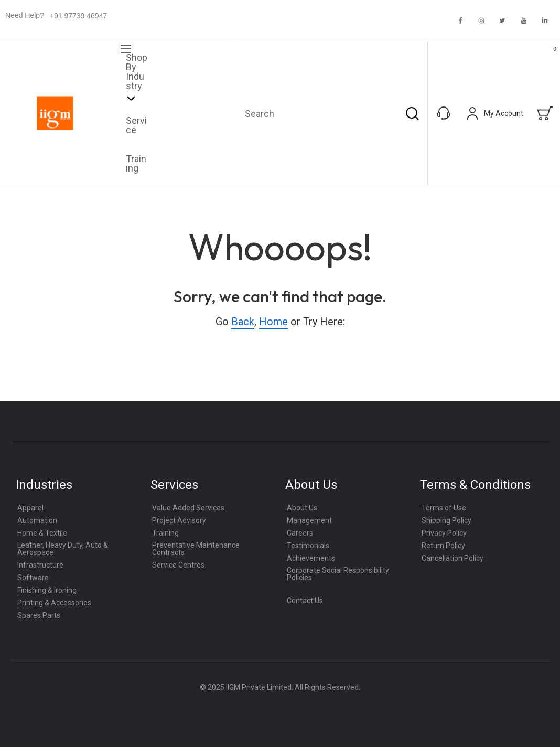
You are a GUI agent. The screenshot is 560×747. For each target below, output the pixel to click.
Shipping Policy (446, 520)
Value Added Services (188, 508)
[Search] (412, 113)
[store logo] (55, 113)
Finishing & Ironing (47, 590)
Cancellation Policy (453, 558)
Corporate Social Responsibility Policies (338, 574)
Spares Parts (39, 615)
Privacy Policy (444, 533)
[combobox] (330, 113)
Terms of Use (444, 508)
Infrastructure (40, 565)
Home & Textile (42, 533)
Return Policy (443, 546)
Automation (37, 520)
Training (165, 533)
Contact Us (305, 601)
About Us (302, 508)
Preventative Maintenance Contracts (196, 549)
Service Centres (178, 565)
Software (33, 578)
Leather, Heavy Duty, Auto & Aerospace (63, 549)
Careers (300, 533)
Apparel (30, 508)
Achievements (311, 558)
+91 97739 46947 (78, 16)
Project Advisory (179, 520)
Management (309, 520)
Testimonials (308, 546)
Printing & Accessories (54, 603)
